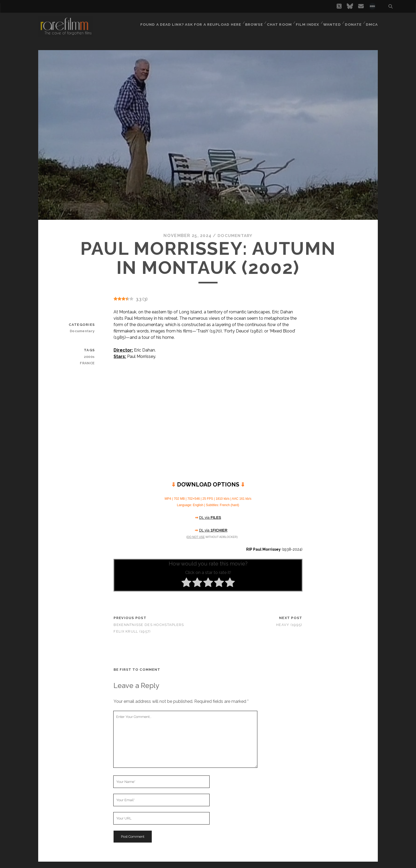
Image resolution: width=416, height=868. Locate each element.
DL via (210, 518)
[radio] (186, 583)
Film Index (306, 22)
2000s (90, 356)
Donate (353, 22)
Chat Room (278, 22)
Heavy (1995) (289, 624)
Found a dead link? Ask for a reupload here (189, 22)
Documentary (235, 236)
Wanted (331, 22)
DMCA (372, 22)
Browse (252, 22)
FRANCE (88, 363)
